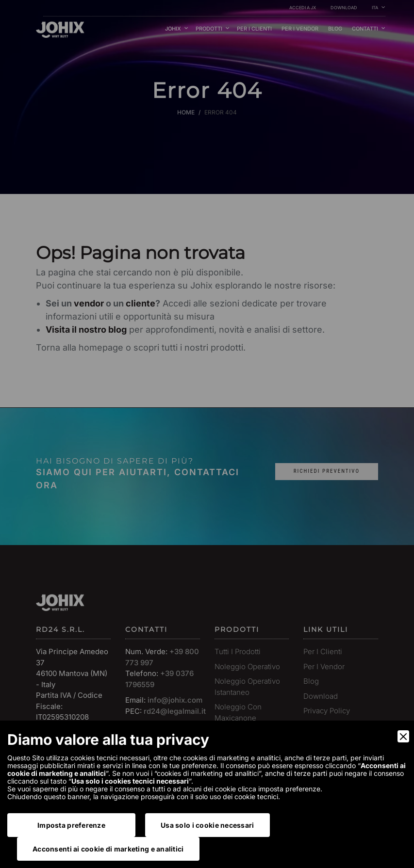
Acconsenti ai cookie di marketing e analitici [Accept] (108, 849)
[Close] (403, 736)
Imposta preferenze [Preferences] (71, 825)
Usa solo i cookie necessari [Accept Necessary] (207, 825)
